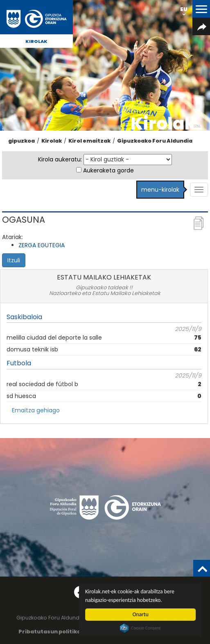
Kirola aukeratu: (60, 159)
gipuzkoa (21, 141)
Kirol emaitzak (89, 141)
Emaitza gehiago (36, 410)
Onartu (141, 614)
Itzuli (14, 260)
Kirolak (36, 41)
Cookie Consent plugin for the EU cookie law (141, 628)
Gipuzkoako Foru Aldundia (155, 141)
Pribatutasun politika (50, 632)
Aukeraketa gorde (108, 170)
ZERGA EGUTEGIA (42, 245)
